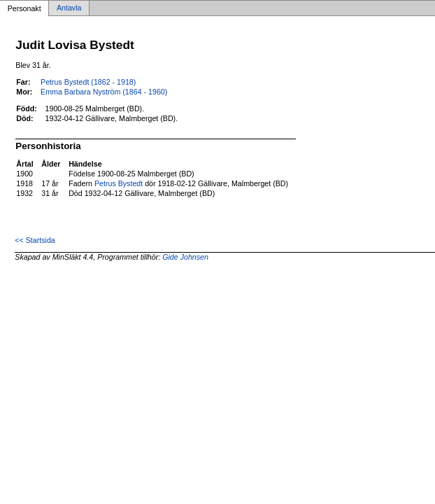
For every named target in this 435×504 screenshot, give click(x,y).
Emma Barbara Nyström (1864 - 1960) (104, 92)
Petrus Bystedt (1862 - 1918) (88, 82)
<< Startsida (35, 240)
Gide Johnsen (185, 257)
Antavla (69, 8)
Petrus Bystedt (119, 183)
